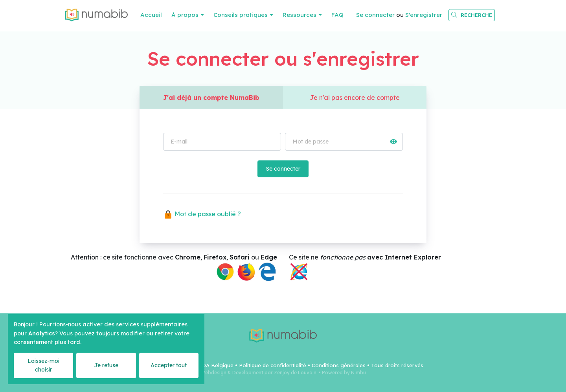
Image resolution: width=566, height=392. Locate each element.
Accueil (151, 15)
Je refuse (106, 365)
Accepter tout (169, 365)
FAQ (337, 15)
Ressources (300, 15)
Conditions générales (339, 365)
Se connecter (375, 15)
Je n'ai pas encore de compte (355, 98)
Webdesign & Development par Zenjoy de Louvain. (259, 373)
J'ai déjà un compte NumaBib (211, 98)
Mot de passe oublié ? (202, 214)
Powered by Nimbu (344, 373)
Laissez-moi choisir (43, 365)
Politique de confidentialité (273, 365)
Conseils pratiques (241, 15)
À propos (185, 15)
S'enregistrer (424, 15)
